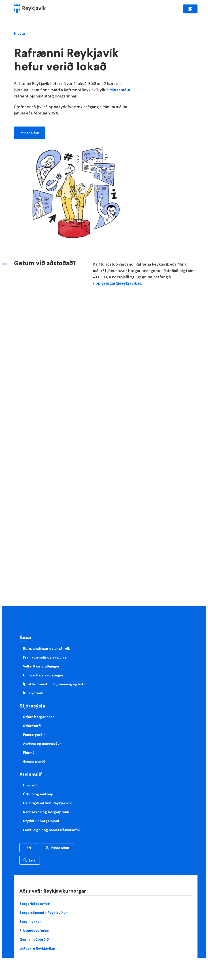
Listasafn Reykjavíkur (37, 948)
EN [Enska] (29, 848)
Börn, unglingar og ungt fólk (47, 648)
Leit (32, 860)
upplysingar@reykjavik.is (117, 283)
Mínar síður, (120, 90)
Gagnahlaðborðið (34, 939)
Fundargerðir (34, 735)
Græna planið (34, 761)
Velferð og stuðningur (41, 666)
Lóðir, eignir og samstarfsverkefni (51, 830)
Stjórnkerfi (32, 726)
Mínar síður (30, 133)
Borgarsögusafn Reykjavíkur (43, 912)
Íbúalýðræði (33, 693)
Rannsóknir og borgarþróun (46, 812)
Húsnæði (30, 785)
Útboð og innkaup (38, 794)
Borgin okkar (30, 921)
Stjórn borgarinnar (38, 717)
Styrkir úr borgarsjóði (41, 821)
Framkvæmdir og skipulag (45, 657)
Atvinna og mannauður (42, 743)
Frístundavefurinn (34, 930)
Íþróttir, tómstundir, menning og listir (54, 684)
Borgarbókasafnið (35, 904)
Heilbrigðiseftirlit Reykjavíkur (48, 803)
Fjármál (29, 752)
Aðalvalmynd (190, 9)
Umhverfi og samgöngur (43, 675)
